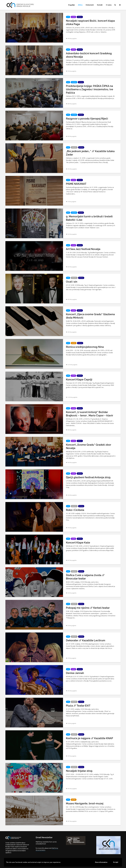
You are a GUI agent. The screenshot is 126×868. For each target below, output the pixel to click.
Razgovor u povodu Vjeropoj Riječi (87, 119)
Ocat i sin (72, 282)
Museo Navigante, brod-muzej (85, 803)
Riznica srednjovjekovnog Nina (85, 347)
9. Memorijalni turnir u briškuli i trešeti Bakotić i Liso (89, 218)
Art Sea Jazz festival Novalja (83, 249)
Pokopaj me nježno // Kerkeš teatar (88, 608)
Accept (116, 862)
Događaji (71, 5)
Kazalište (74, 147)
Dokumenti (90, 5)
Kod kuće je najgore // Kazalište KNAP (89, 738)
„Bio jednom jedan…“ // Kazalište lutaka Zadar (90, 153)
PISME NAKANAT (76, 184)
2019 (68, 17)
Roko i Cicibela (75, 510)
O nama (109, 5)
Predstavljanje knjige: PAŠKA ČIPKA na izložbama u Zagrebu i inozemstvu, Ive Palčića (90, 89)
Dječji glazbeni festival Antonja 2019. (88, 477)
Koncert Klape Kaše (78, 543)
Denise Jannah (75, 673)
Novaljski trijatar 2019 (79, 771)
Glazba (73, 17)
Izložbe (74, 343)
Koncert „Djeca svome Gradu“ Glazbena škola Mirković (90, 316)
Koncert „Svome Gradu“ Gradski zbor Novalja (88, 446)
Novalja (80, 17)
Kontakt (100, 5)
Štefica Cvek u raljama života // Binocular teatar (85, 577)
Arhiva (80, 5)
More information (101, 862)
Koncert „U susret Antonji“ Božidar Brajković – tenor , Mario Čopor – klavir (90, 414)
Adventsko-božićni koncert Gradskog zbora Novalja (89, 55)
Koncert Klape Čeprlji (79, 379)
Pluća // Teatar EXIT (78, 706)
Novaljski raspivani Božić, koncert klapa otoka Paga (90, 22)
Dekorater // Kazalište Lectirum (86, 640)
